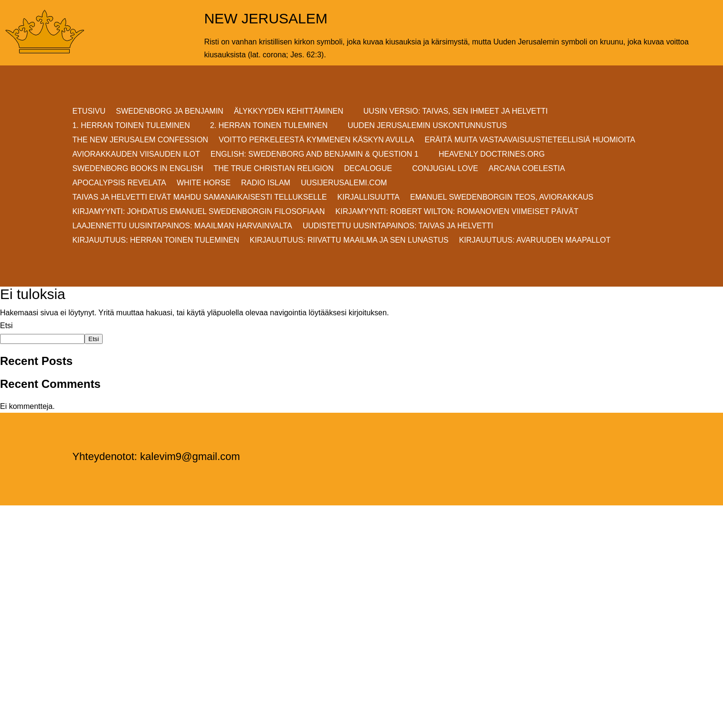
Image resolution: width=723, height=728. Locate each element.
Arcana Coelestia (527, 169)
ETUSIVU (89, 112)
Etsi (6, 326)
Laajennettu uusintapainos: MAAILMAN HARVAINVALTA (182, 226)
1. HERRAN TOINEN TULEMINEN (131, 126)
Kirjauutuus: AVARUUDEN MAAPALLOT (535, 241)
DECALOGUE (368, 169)
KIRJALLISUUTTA (368, 198)
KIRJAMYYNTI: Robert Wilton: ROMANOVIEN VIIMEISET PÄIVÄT (457, 212)
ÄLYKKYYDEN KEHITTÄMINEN (289, 112)
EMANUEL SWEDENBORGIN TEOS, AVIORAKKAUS (502, 198)
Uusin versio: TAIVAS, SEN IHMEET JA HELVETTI (456, 112)
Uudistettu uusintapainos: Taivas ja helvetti (398, 226)
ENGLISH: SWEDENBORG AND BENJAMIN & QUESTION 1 (315, 155)
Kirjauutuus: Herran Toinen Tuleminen (155, 241)
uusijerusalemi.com (344, 183)
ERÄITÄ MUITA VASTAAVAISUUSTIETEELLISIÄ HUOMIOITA (530, 140)
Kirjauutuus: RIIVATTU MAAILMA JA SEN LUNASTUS (349, 241)
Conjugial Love (445, 169)
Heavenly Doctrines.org (491, 155)
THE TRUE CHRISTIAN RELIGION (273, 169)
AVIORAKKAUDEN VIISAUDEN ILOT (136, 155)
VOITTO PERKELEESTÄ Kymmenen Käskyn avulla (316, 140)
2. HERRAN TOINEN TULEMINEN (269, 126)
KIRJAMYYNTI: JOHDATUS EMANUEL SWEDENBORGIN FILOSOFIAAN (198, 212)
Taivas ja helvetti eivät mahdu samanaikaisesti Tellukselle (199, 198)
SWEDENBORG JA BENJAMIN (170, 112)
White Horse (204, 183)
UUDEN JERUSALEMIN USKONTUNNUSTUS (427, 126)
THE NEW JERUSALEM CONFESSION (140, 140)
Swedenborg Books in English (138, 169)
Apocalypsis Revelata (119, 183)
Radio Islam (266, 183)
